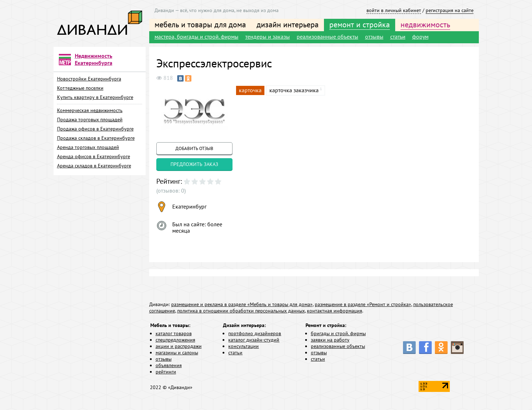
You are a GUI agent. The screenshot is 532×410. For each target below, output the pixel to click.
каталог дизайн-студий (254, 340)
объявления (169, 365)
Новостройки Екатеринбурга (89, 79)
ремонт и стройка (360, 24)
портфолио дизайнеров (255, 333)
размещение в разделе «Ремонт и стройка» (363, 304)
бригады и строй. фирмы (338, 333)
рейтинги (166, 372)
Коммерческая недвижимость (90, 110)
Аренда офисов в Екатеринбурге (94, 156)
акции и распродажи (179, 346)
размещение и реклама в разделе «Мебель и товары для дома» (242, 304)
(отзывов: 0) (171, 190)
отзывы (374, 37)
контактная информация (335, 311)
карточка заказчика (294, 90)
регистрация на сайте (450, 10)
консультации (243, 346)
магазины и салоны (177, 353)
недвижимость (425, 24)
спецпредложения (175, 340)
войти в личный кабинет (394, 10)
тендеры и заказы (268, 37)
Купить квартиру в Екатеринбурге (95, 97)
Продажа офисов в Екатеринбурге (95, 129)
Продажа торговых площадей (90, 120)
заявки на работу (330, 340)
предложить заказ (194, 164)
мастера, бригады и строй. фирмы (197, 37)
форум (420, 37)
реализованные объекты (327, 37)
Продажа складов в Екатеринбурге (96, 138)
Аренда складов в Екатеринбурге (94, 166)
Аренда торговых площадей (88, 147)
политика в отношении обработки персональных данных (241, 311)
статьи (398, 37)
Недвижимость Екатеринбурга (94, 59)
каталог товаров (174, 333)
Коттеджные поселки (80, 88)
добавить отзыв (194, 148)
